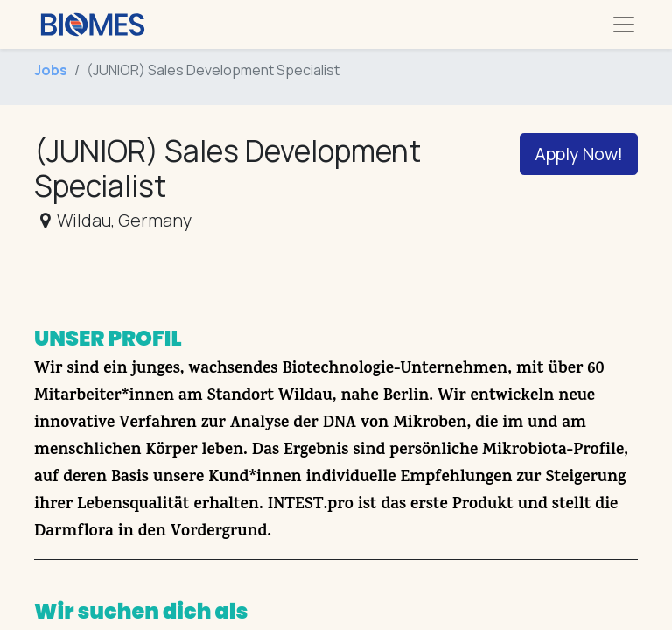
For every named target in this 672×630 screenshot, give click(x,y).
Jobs (51, 70)
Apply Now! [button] (579, 154)
